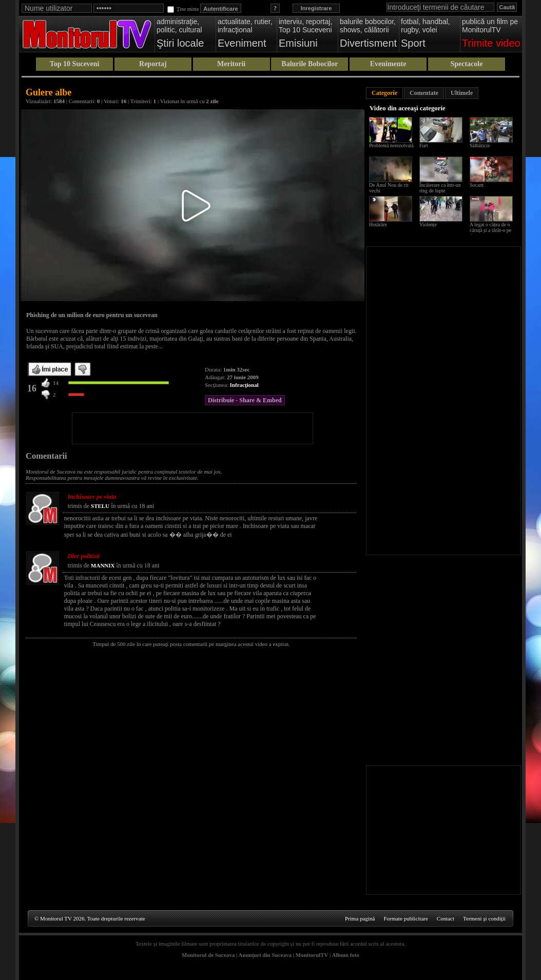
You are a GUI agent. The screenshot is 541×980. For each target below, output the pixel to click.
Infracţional (244, 385)
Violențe (428, 224)
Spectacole (466, 64)
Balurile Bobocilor (310, 64)
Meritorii (231, 64)
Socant (477, 185)
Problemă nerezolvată (391, 145)
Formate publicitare (405, 918)
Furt (424, 145)
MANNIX (103, 565)
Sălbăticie (480, 145)
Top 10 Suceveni (75, 64)
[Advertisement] (192, 428)
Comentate (424, 93)
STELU (100, 506)
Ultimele (462, 93)
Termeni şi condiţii (484, 918)
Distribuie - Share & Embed (245, 400)
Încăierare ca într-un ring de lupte (440, 188)
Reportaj (153, 64)
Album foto (346, 955)
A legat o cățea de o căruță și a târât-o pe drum (490, 230)
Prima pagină (360, 918)
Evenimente (388, 64)
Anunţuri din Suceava (265, 955)
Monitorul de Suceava (208, 955)
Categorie (384, 93)
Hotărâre (378, 224)
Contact (446, 918)
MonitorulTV (312, 955)
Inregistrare (316, 8)
